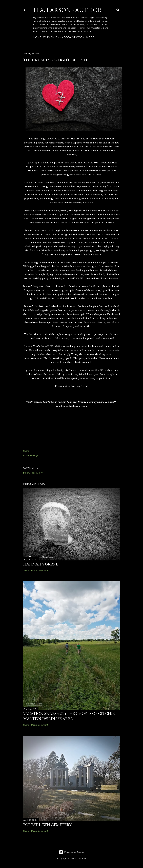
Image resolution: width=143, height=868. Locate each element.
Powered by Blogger (72, 852)
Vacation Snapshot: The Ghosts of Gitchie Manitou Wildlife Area (69, 716)
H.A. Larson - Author (68, 10)
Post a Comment (33, 473)
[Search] (118, 9)
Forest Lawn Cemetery (47, 825)
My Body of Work (72, 37)
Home (37, 37)
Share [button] (26, 451)
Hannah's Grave (41, 564)
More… (91, 37)
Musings (34, 455)
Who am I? (50, 37)
